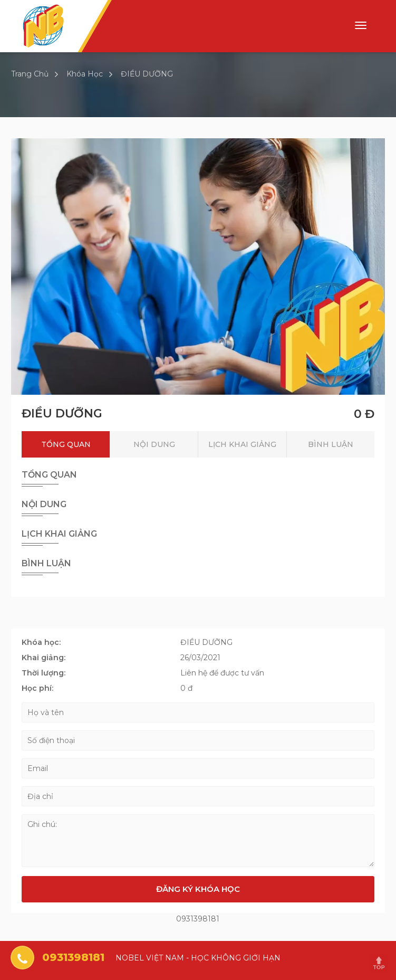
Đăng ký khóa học (198, 889)
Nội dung (154, 444)
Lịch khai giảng (242, 444)
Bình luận (331, 444)
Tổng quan (66, 444)
